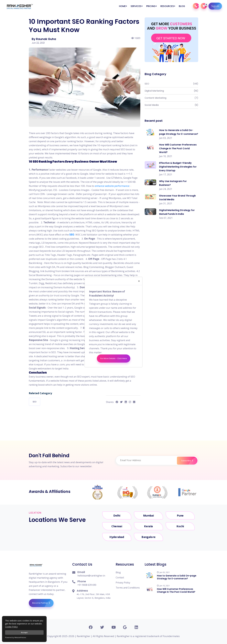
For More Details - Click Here (114, 358)
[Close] (139, 281)
